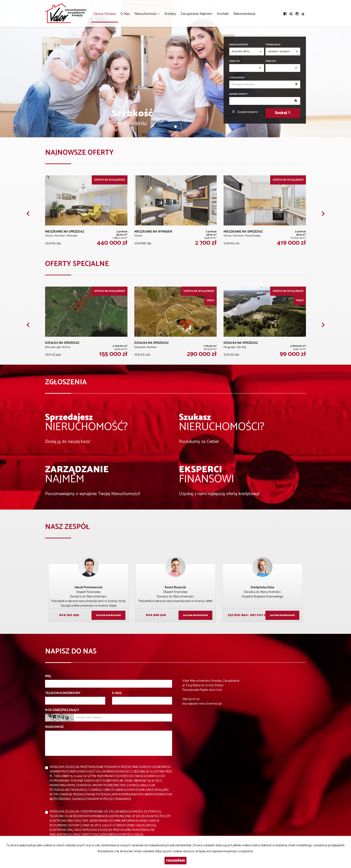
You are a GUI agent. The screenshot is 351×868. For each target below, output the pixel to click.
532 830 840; (238, 615)
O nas (125, 14)
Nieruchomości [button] (147, 14)
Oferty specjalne (77, 264)
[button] (28, 214)
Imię (48, 676)
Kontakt (223, 14)
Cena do (271, 61)
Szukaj (283, 113)
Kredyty (170, 14)
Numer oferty (238, 94)
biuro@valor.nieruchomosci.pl (202, 704)
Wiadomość (55, 727)
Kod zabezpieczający (62, 710)
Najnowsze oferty (79, 153)
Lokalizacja (237, 78)
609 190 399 (69, 615)
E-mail (117, 693)
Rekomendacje (244, 14)
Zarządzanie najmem (196, 14)
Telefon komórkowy (63, 693)
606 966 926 (155, 615)
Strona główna (105, 14)
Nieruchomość (239, 45)
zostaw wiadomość (108, 615)
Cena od (235, 61)
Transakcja (273, 45)
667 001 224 (259, 615)
